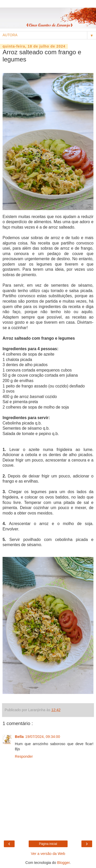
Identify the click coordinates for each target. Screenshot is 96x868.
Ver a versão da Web (48, 854)
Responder (24, 756)
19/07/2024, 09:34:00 (42, 737)
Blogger (63, 863)
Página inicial (48, 844)
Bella (19, 737)
